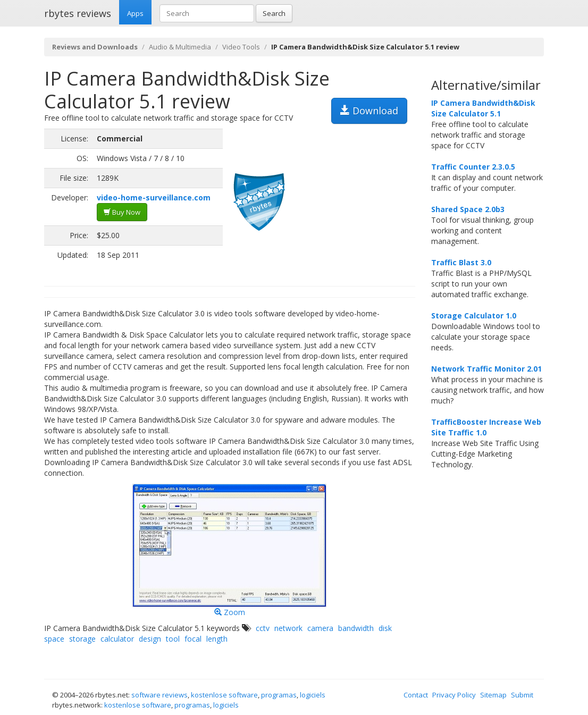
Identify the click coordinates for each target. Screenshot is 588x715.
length (217, 639)
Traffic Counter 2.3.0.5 (473, 167)
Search (274, 13)
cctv (263, 628)
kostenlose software (224, 695)
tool (173, 639)
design (150, 639)
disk (385, 628)
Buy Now (122, 212)
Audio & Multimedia (180, 47)
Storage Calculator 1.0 (474, 316)
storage (82, 639)
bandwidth (356, 628)
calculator (117, 639)
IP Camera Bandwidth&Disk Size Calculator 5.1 (483, 108)
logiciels (313, 695)
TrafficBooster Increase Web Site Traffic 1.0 (486, 427)
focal (193, 639)
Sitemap (493, 695)
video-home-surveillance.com (154, 197)
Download (369, 111)
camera (320, 628)
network (288, 628)
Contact (416, 695)
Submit (522, 695)
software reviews (159, 695)
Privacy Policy (454, 695)
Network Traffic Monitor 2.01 (486, 369)
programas (279, 695)
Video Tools (241, 47)
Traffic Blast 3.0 (461, 262)
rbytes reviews (78, 13)
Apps (135, 13)
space (54, 639)
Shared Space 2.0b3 (468, 209)
